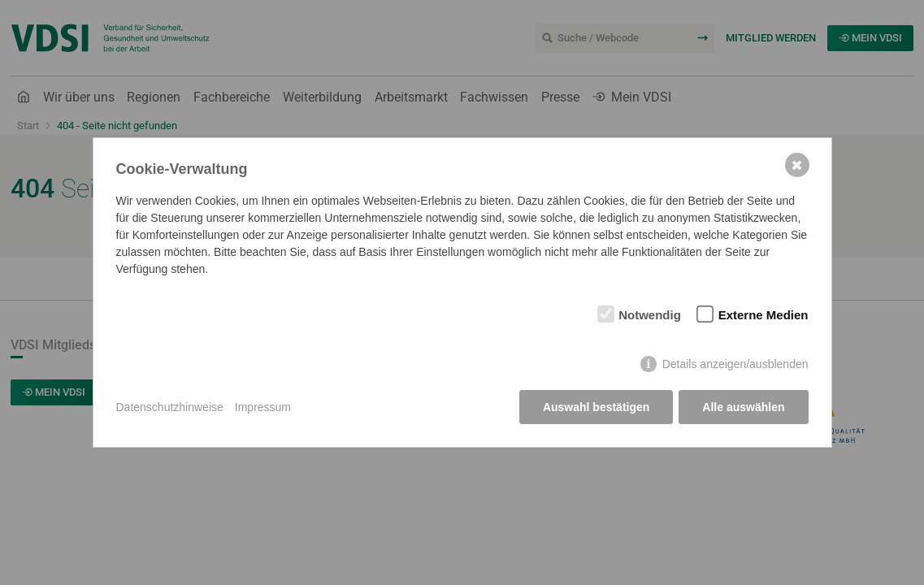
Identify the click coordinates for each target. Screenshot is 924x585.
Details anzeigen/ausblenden (735, 364)
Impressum (263, 407)
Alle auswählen (743, 407)
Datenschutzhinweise (170, 407)
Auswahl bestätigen (596, 407)
